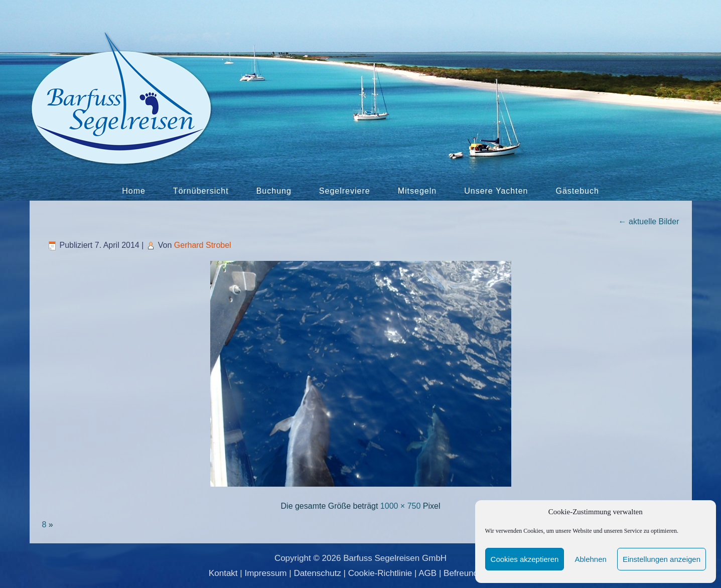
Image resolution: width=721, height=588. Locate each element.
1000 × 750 (401, 506)
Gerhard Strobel (203, 245)
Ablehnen (590, 559)
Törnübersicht (201, 191)
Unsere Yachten (496, 191)
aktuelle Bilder (649, 222)
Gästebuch (577, 191)
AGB (427, 573)
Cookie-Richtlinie (380, 573)
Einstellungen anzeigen (662, 559)
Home (134, 191)
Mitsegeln (417, 191)
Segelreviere (345, 191)
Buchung (274, 191)
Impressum (265, 573)
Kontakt (223, 573)
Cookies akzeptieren (525, 559)
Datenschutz (317, 573)
